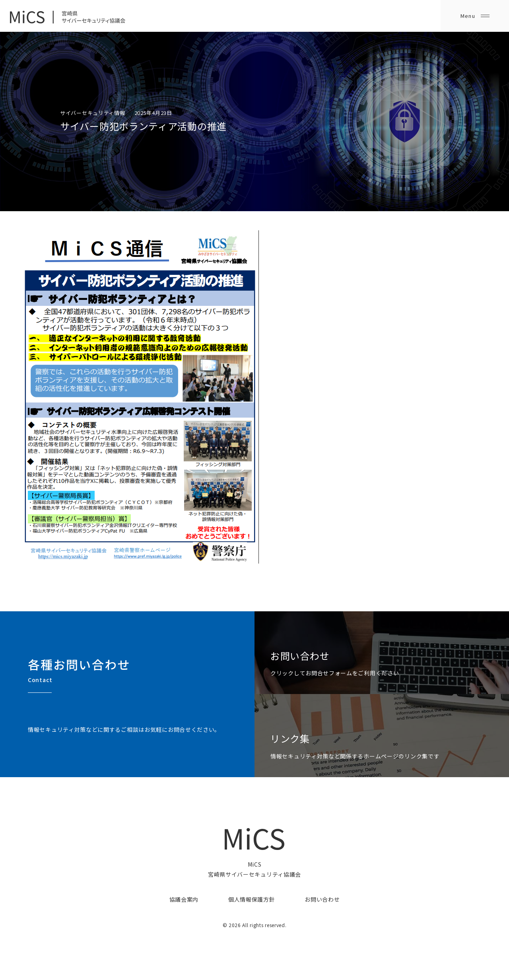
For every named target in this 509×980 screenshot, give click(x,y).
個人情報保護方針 (252, 899)
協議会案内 (184, 899)
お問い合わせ (322, 899)
